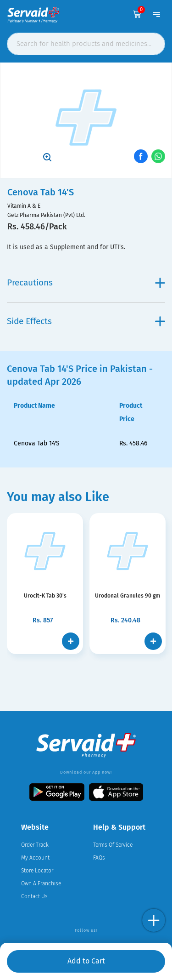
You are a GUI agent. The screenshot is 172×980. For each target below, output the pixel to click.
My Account (35, 858)
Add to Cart (86, 961)
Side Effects (86, 321)
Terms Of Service (113, 845)
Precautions (86, 282)
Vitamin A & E (24, 206)
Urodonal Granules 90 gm (128, 596)
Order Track (35, 845)
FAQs (99, 858)
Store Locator (37, 871)
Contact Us (34, 896)
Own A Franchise (41, 883)
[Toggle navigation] (156, 14)
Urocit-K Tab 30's (45, 596)
